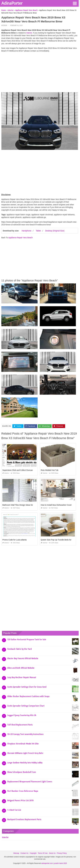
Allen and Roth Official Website (21, 668)
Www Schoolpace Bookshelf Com (22, 772)
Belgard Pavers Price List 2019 (20, 801)
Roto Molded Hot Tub (50, 470)
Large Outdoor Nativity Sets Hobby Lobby (25, 763)
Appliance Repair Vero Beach (21, 238)
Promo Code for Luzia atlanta (14, 540)
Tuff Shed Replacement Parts (20, 725)
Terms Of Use (43, 853)
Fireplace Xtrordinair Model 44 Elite (23, 744)
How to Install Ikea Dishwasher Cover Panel (59, 505)
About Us (52, 853)
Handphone (26, 231)
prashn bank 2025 (60, 863)
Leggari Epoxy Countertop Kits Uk (22, 715)
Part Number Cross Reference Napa (23, 791)
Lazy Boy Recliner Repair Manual (22, 677)
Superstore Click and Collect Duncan (18, 470)
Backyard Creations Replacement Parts (24, 819)
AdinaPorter (12, 3)
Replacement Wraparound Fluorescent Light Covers (30, 782)
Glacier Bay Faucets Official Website (23, 658)
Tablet (38, 231)
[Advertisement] (40, 73)
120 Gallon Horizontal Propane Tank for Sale (27, 640)
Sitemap (16, 853)
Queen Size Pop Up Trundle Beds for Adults (59, 540)
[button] (75, 3)
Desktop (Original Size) (55, 231)
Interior (4, 25)
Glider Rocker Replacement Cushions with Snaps (28, 696)
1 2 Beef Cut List (14, 810)
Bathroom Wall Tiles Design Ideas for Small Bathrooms (25, 505)
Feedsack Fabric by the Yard (19, 649)
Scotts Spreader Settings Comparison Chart (26, 706)
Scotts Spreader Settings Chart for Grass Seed (27, 687)
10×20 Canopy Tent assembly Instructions (25, 734)
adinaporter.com (47, 863)
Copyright (33, 853)
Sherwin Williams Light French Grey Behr (25, 753)
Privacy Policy (62, 853)
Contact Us (24, 853)
